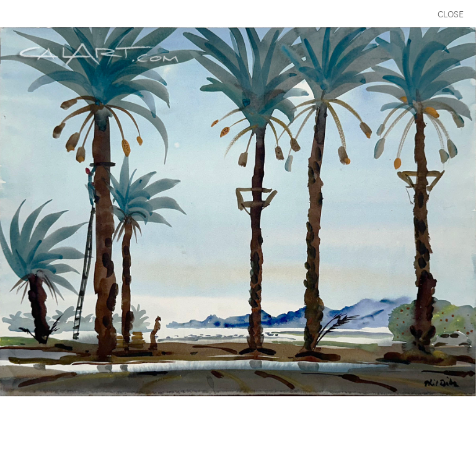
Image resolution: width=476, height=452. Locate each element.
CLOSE (451, 13)
